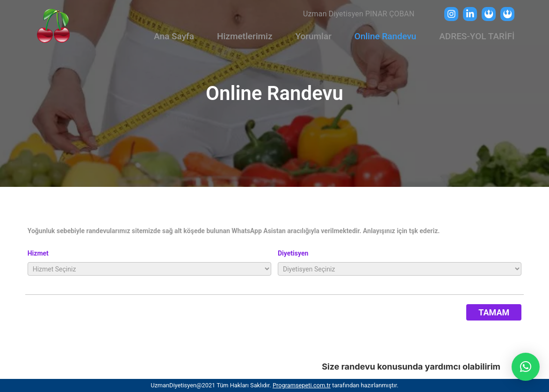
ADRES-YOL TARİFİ (477, 36)
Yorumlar (313, 36)
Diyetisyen (293, 253)
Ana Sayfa (174, 36)
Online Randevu (385, 36)
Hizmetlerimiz (245, 36)
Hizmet (38, 253)
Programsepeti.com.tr (302, 385)
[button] (526, 367)
